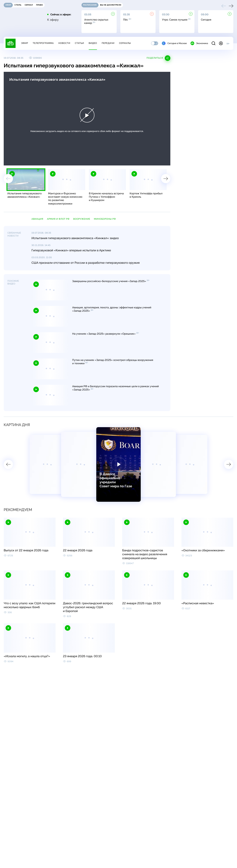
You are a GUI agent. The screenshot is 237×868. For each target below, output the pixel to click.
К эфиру (53, 20)
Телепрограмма (43, 43)
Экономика (199, 43)
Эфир (25, 43)
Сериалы (125, 43)
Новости (64, 43)
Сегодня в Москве (174, 43)
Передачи (108, 43)
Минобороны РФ (105, 219)
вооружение (82, 219)
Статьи (79, 43)
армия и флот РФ (58, 219)
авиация (37, 219)
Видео (93, 43)
